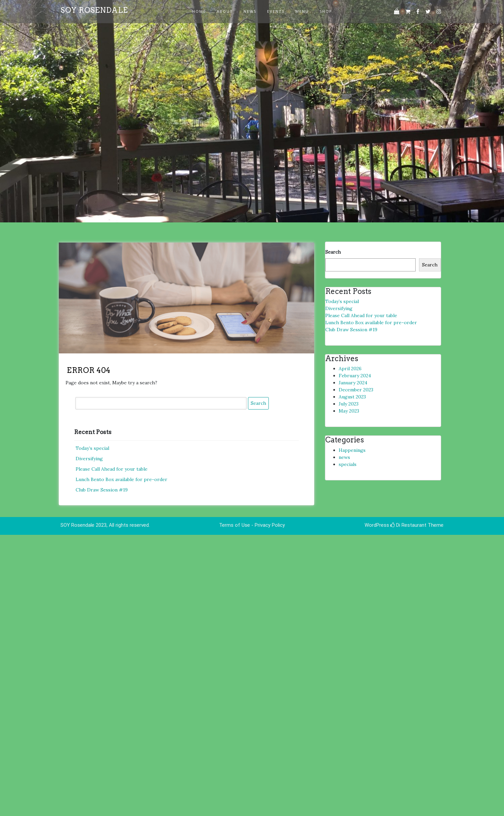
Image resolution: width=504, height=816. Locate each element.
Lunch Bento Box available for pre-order (121, 479)
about (225, 11)
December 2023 (356, 390)
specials (348, 464)
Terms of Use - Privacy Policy (252, 525)
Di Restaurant (408, 525)
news (250, 11)
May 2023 (349, 411)
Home (199, 11)
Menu (302, 11)
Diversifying (89, 459)
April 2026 (350, 369)
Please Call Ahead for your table (112, 469)
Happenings (352, 450)
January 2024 (353, 383)
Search (333, 252)
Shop (326, 11)
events (276, 11)
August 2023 (352, 397)
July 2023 (349, 404)
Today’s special (92, 448)
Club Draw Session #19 (102, 490)
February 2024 (355, 376)
